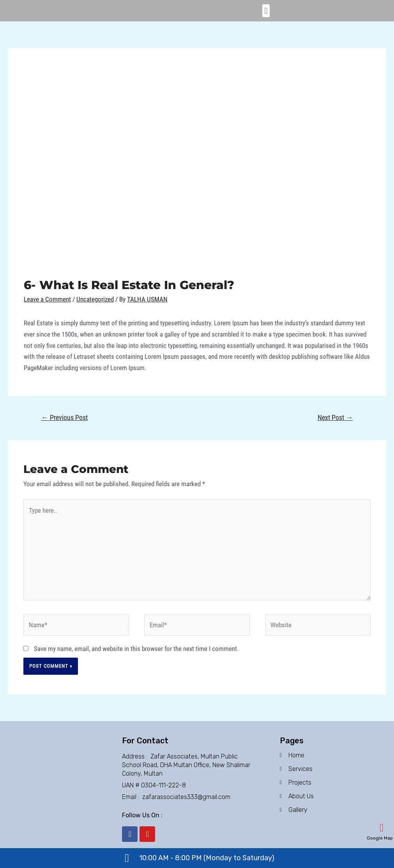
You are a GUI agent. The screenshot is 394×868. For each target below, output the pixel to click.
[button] (266, 11)
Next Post (335, 417)
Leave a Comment (47, 299)
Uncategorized (95, 299)
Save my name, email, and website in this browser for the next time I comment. (136, 649)
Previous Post (64, 417)
